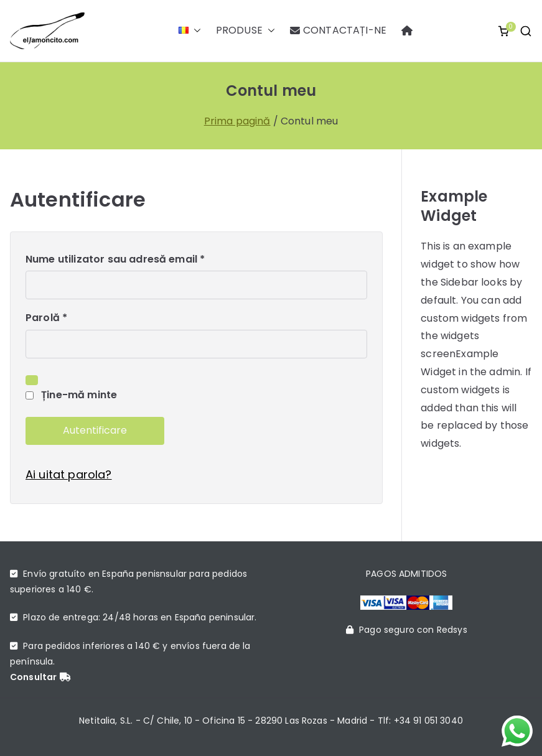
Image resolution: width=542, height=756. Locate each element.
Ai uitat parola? (69, 474)
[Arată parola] (32, 380)
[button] (195, 30)
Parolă (50, 318)
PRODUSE (245, 31)
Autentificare (95, 430)
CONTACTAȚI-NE (338, 31)
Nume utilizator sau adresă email (119, 260)
